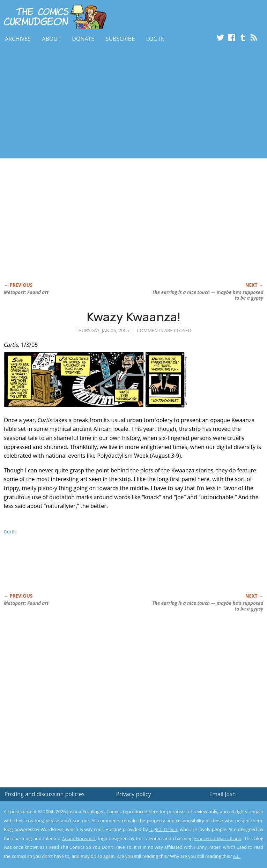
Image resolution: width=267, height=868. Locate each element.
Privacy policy (133, 794)
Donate (83, 39)
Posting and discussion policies (45, 794)
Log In (155, 39)
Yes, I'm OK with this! (208, 842)
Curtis (10, 532)
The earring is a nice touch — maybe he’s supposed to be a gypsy (208, 295)
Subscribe (120, 39)
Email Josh (222, 794)
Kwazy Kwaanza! (133, 317)
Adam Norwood (79, 838)
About (51, 39)
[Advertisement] (82, 102)
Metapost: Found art (26, 292)
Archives (18, 39)
